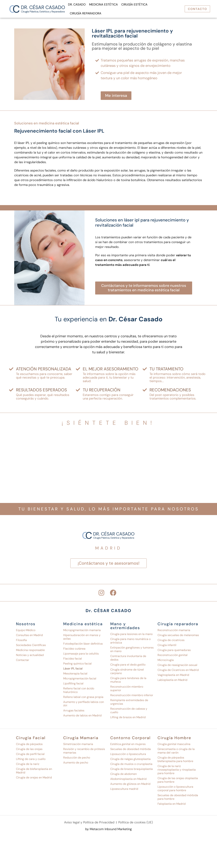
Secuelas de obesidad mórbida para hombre (178, 798)
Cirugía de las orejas (29, 750)
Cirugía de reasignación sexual (177, 666)
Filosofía (21, 641)
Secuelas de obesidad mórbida (131, 750)
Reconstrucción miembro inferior (132, 697)
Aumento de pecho (76, 764)
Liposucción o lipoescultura (128, 755)
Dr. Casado (77, 4)
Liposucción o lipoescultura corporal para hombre (175, 790)
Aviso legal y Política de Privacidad (89, 824)
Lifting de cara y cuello (31, 760)
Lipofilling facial (73, 685)
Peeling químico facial (77, 665)
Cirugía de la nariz (28, 765)
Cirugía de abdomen (124, 775)
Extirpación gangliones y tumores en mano (132, 651)
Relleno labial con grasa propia (83, 698)
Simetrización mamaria (78, 745)
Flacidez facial (73, 660)
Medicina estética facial (59, 123)
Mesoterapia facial (75, 675)
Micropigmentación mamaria (82, 632)
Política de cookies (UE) (136, 824)
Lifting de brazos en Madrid (128, 719)
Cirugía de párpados (29, 745)
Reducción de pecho (77, 759)
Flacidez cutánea (74, 650)
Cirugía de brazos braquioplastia (131, 770)
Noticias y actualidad (30, 656)
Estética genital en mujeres (128, 745)
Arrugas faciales (74, 712)
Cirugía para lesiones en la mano (131, 635)
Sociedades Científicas (31, 646)
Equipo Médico (26, 632)
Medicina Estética (103, 4)
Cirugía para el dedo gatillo (128, 666)
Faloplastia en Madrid (172, 805)
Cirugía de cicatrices (171, 641)
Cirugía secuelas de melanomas (178, 637)
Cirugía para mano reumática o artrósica (130, 642)
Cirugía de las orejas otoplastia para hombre (178, 781)
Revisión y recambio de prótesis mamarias (84, 752)
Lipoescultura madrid (124, 790)
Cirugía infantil (167, 646)
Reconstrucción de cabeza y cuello (129, 712)
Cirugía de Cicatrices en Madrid (178, 671)
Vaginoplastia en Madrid (173, 676)
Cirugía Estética (134, 4)
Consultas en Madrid (29, 637)
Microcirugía (166, 661)
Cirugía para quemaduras (174, 651)
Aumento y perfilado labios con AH (84, 705)
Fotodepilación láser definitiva (83, 645)
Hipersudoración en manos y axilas (82, 638)
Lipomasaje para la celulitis (81, 655)
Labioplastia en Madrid (172, 681)
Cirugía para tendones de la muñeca (128, 681)
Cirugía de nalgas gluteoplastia (130, 760)
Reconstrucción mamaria (174, 632)
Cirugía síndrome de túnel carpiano (127, 673)
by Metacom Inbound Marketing (108, 831)
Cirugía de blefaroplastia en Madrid (34, 772)
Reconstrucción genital (173, 656)
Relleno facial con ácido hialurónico (79, 692)
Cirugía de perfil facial (30, 755)
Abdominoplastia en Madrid (128, 780)
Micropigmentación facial (80, 680)
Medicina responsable (30, 651)
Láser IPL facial (73, 670)
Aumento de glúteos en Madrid (130, 785)
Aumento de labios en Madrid (82, 717)
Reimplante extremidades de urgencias (129, 703)
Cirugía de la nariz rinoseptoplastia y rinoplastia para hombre (177, 771)
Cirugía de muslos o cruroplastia (131, 765)
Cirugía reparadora (86, 13)
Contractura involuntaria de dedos (128, 659)
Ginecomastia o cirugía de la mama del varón (176, 752)
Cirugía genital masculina (174, 745)
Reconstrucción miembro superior (127, 690)
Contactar (23, 661)
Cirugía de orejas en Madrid (34, 779)
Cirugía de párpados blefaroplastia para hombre (175, 761)
